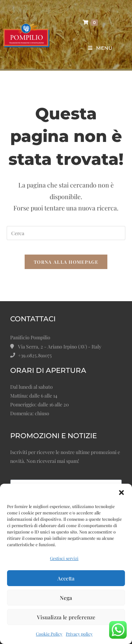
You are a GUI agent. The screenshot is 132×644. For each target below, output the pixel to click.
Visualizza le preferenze (66, 617)
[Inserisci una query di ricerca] (66, 233)
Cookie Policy (49, 634)
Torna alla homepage (66, 262)
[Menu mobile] (98, 48)
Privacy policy (79, 634)
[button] (121, 493)
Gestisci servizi (64, 558)
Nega (66, 598)
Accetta (66, 578)
